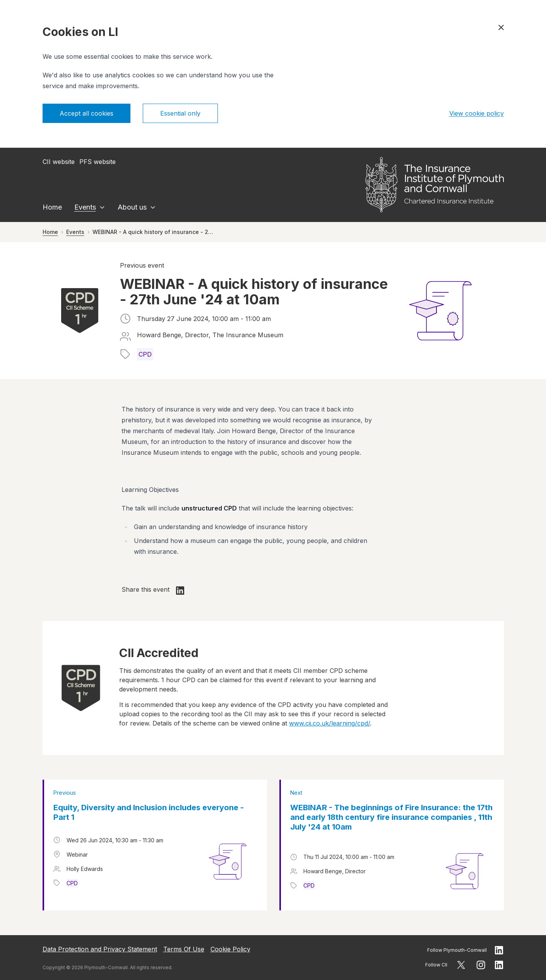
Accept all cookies (86, 113)
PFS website (98, 162)
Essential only (180, 113)
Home (52, 207)
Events (85, 207)
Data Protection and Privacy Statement (100, 949)
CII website (59, 162)
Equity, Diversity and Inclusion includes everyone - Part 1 (149, 812)
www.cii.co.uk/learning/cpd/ (329, 723)
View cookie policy (477, 113)
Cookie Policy (230, 949)
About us (132, 207)
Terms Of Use (184, 949)
